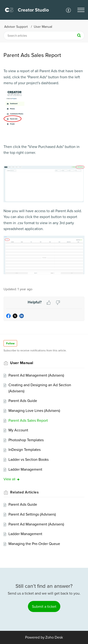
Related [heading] (24, 492)
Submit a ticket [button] (44, 606)
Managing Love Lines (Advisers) (34, 411)
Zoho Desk (54, 637)
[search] (44, 36)
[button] (69, 10)
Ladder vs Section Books (29, 459)
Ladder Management (25, 469)
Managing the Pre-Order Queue (34, 544)
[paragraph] (44, 175)
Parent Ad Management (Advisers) (36, 375)
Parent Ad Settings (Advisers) (32, 514)
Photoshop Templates (26, 440)
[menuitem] (69, 10)
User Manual (43, 27)
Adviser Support (16, 27)
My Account (18, 430)
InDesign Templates (25, 450)
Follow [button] (10, 343)
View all (12, 479)
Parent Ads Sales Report (28, 420)
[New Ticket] (44, 606)
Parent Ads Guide (23, 401)
